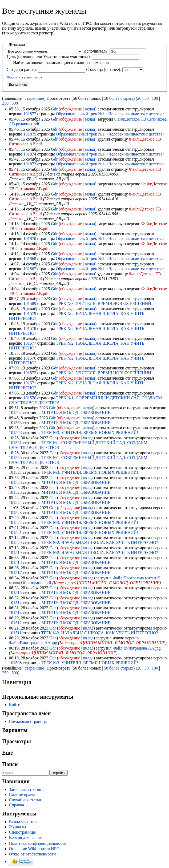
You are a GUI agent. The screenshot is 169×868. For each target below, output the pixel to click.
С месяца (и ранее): (104, 69)
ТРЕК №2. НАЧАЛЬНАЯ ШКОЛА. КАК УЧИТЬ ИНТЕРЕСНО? (100, 542)
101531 (15, 443)
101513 (15, 613)
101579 (30, 314)
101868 (30, 259)
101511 (15, 633)
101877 (30, 114)
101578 (30, 329)
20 (139, 98)
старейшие (34, 98)
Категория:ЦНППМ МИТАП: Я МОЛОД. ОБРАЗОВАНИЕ (107, 583)
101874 (30, 154)
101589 (30, 303)
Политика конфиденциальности (38, 843)
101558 (15, 433)
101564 (15, 413)
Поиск (10, 764)
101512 (15, 623)
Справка (17, 805)
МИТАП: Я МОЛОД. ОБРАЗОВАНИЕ (76, 413)
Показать (13, 77)
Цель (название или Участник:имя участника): (49, 57)
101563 (15, 423)
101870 (30, 239)
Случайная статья (25, 800)
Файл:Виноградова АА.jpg (33, 643)
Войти (15, 705)
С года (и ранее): (22, 69)
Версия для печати (26, 837)
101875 (30, 134)
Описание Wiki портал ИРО (34, 849)
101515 (15, 593)
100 (155, 98)
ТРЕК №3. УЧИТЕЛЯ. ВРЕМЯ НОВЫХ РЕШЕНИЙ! (104, 303)
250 (5, 103)
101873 (30, 164)
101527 (15, 472)
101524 (15, 502)
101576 (30, 358)
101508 (15, 663)
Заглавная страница (27, 789)
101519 (15, 553)
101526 (15, 482)
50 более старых (119, 98)
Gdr (54, 109)
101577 (30, 343)
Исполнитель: (96, 51)
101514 (15, 603)
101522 (15, 522)
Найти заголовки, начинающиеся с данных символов (61, 63)
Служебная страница (28, 721)
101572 (30, 373)
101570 (30, 398)
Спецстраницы (23, 832)
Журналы (18, 827)
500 (15, 103)
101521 (15, 533)
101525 (15, 492)
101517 (15, 573)
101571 (30, 383)
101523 (15, 513)
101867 (30, 269)
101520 (15, 542)
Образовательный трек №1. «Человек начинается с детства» (110, 114)
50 (147, 98)
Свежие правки (23, 795)
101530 (15, 458)
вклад (90, 109)
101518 (15, 562)
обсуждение (71, 109)
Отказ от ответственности (33, 854)
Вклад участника (24, 822)
